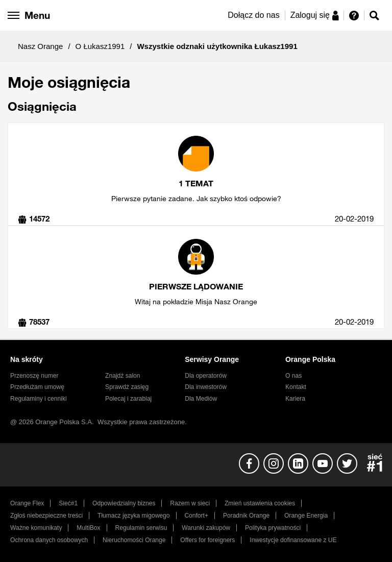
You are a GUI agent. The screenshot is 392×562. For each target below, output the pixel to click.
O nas (293, 376)
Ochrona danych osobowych (49, 540)
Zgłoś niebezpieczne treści (46, 516)
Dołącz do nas (253, 15)
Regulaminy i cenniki (39, 399)
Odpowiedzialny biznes (124, 503)
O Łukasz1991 (100, 46)
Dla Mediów (201, 399)
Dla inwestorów (206, 387)
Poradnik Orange (246, 516)
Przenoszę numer (34, 376)
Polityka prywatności (273, 528)
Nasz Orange (40, 46)
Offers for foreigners (207, 540)
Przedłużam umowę (37, 387)
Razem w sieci (190, 503)
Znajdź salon (122, 376)
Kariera (295, 399)
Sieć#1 (68, 503)
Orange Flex (27, 503)
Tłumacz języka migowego (133, 516)
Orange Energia (306, 516)
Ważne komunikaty (36, 528)
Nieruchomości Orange (134, 540)
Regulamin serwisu (141, 528)
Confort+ (196, 516)
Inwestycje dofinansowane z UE (293, 540)
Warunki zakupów (206, 528)
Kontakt (296, 387)
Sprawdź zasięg (127, 387)
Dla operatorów (206, 376)
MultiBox (88, 528)
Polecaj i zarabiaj (128, 399)
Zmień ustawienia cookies (260, 503)
